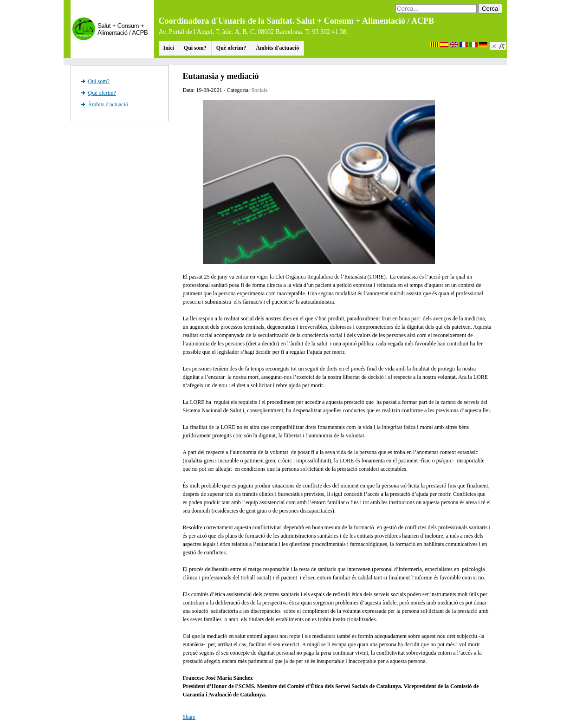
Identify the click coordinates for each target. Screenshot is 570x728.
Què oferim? (231, 48)
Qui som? (195, 48)
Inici (169, 48)
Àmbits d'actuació (277, 48)
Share (189, 717)
